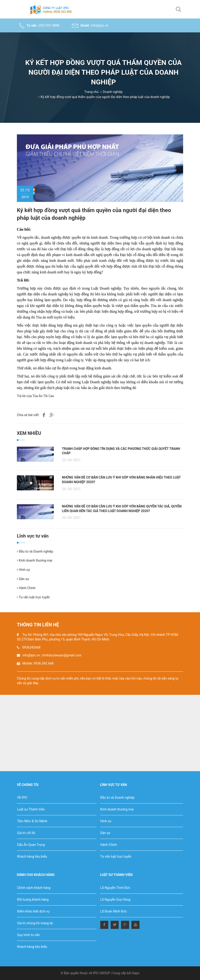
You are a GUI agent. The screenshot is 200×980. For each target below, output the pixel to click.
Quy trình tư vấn (28, 935)
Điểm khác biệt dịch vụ (33, 911)
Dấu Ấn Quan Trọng (31, 845)
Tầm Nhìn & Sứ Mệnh (32, 821)
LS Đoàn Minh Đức (114, 911)
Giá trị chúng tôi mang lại (35, 923)
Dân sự (23, 579)
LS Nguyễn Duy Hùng (115, 900)
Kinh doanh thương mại (35, 560)
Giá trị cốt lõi (26, 833)
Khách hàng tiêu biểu (32, 856)
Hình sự (23, 570)
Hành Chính (26, 588)
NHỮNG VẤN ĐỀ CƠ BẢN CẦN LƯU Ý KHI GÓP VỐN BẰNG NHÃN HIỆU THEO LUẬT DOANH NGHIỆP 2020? (121, 480)
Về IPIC (22, 798)
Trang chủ (91, 92)
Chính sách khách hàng (34, 888)
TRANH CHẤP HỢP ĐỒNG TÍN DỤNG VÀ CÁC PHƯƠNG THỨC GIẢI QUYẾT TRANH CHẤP (121, 451)
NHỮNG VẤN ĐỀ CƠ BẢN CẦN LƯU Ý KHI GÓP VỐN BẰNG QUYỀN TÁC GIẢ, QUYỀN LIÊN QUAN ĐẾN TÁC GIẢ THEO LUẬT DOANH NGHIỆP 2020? (122, 509)
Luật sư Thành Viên (31, 809)
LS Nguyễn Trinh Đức (115, 888)
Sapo (136, 973)
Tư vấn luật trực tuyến (33, 597)
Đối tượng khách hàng (33, 900)
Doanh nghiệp (113, 92)
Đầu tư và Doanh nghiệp (35, 551)
